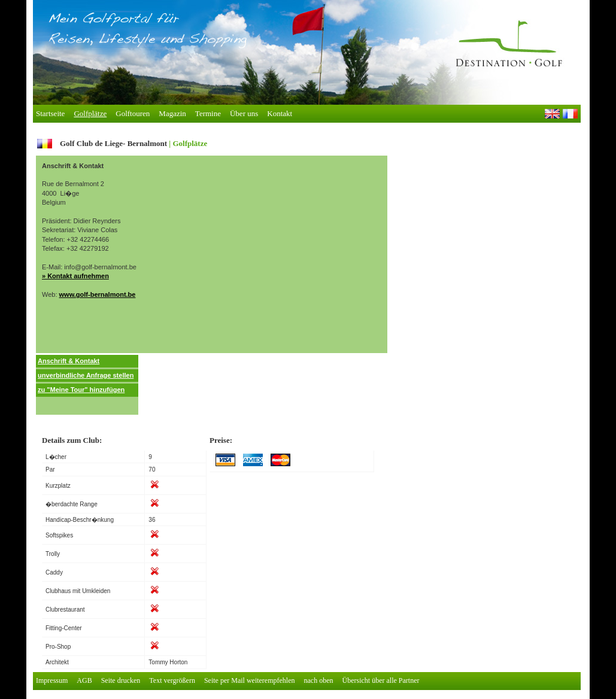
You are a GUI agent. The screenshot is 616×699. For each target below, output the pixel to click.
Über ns (244, 113)
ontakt (280, 113)
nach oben (319, 680)
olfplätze (90, 113)
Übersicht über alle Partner (381, 680)
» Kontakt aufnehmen (75, 276)
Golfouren (133, 113)
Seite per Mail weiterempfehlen (250, 680)
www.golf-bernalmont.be (98, 294)
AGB (84, 680)
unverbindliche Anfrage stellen (86, 375)
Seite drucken (121, 680)
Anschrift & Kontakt (69, 361)
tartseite (50, 113)
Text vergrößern (172, 680)
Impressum (52, 680)
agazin (172, 113)
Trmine (208, 113)
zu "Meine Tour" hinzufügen (81, 390)
